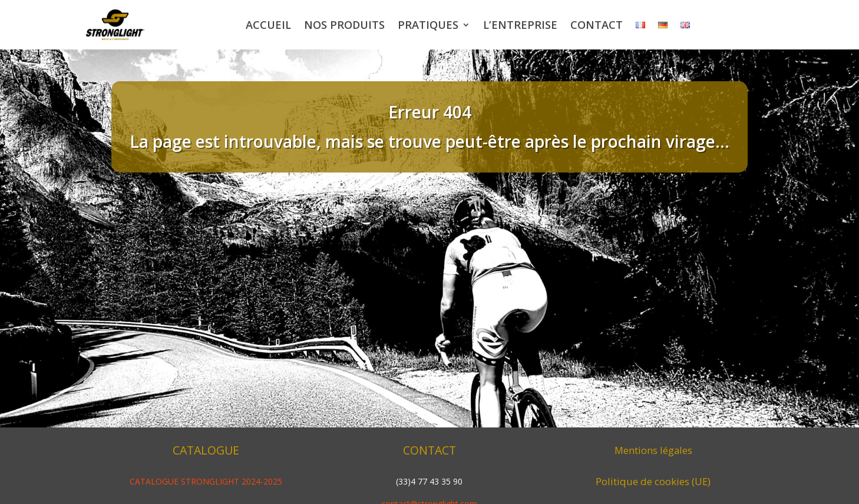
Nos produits (344, 25)
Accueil (268, 25)
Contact (597, 25)
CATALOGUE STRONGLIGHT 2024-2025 (206, 481)
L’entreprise (520, 25)
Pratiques (428, 25)
